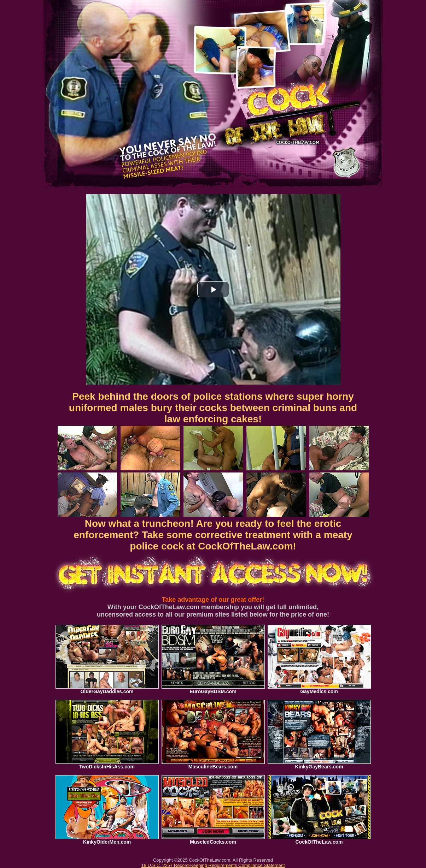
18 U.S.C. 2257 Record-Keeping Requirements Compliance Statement (213, 865)
